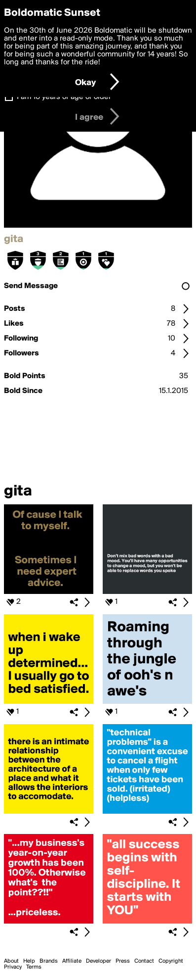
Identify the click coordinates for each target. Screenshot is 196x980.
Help (29, 961)
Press (123, 961)
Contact (144, 961)
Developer (98, 961)
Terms (34, 967)
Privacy (13, 967)
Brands (49, 961)
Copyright (171, 961)
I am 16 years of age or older (64, 97)
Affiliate (72, 961)
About (11, 961)
